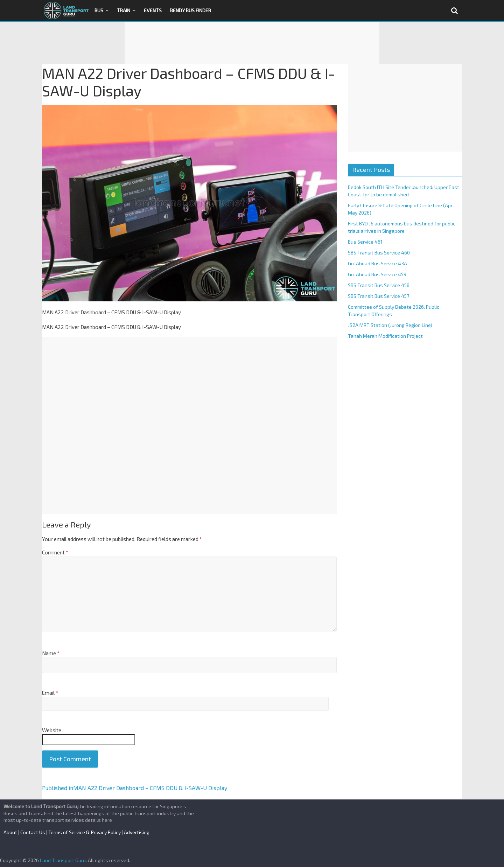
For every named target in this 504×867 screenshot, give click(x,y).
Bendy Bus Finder (191, 10)
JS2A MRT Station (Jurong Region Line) (390, 325)
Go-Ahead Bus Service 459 (377, 274)
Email (50, 693)
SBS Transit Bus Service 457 (379, 296)
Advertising (137, 832)
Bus (99, 10)
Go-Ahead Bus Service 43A (377, 263)
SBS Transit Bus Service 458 (379, 285)
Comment (55, 552)
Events (153, 10)
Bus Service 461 (365, 242)
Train (124, 10)
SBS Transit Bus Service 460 (379, 253)
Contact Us (33, 832)
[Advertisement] (252, 43)
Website (52, 730)
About (10, 832)
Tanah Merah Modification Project (385, 336)
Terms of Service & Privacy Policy (85, 832)
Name (51, 653)
